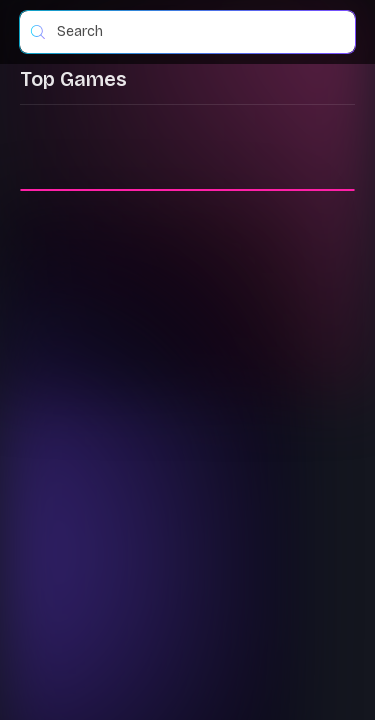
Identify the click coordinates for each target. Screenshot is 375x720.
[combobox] (195, 32)
